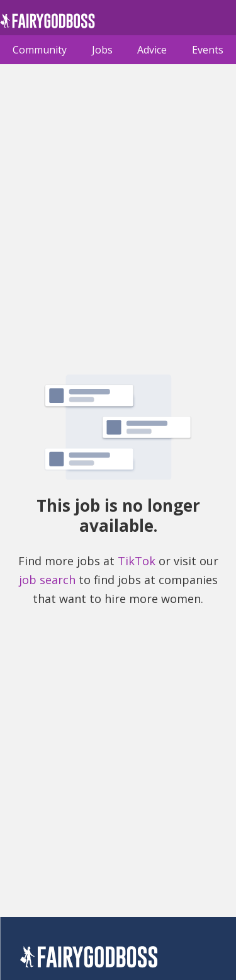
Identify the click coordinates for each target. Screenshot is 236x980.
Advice (152, 50)
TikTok (137, 561)
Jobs (102, 50)
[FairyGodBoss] (89, 959)
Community (40, 50)
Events (208, 50)
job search (47, 580)
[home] (48, 24)
